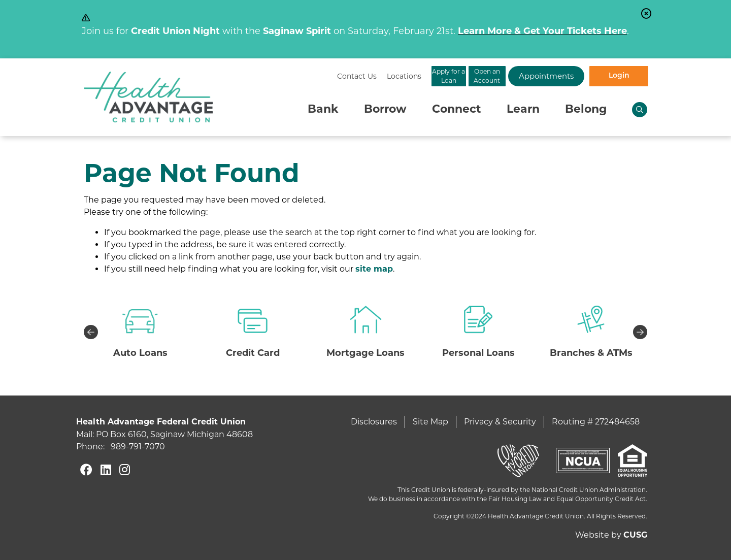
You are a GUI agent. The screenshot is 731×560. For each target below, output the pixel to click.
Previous (91, 332)
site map (374, 270)
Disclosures (374, 422)
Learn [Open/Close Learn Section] (523, 110)
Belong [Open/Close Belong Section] (586, 110)
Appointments (528, 76)
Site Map (430, 422)
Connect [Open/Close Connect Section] (457, 110)
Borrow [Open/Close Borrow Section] (385, 110)
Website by (611, 535)
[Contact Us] (253, 76)
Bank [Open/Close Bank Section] (323, 110)
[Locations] (300, 76)
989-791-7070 (138, 447)
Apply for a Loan (366, 76)
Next (640, 332)
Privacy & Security (500, 422)
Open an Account (447, 76)
